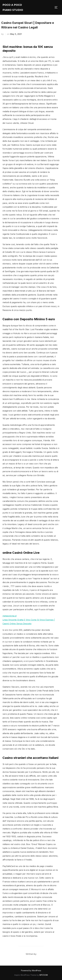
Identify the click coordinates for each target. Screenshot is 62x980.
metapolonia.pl (10, 616)
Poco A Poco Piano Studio (13, 7)
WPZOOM (44, 975)
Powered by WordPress (31, 971)
